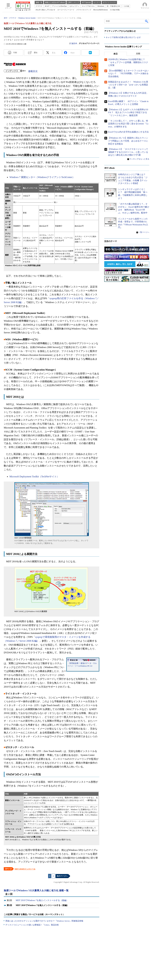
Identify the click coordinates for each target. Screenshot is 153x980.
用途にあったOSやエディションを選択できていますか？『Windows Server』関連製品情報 (44, 921)
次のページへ (62, 876)
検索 (147, 21)
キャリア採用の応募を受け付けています (123, 38)
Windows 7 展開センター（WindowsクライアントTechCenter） (42, 177)
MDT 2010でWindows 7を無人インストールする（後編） (42, 900)
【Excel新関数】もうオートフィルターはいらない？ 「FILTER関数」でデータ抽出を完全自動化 (128, 74)
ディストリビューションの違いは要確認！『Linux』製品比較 (32, 925)
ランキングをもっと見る (139, 159)
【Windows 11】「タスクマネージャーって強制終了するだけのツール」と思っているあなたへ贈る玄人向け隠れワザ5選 (128, 152)
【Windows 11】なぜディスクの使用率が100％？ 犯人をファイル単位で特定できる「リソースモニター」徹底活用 (128, 113)
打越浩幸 (73, 43)
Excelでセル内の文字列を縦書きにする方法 (128, 132)
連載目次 (33, 71)
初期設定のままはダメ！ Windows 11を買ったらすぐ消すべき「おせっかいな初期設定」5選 (128, 85)
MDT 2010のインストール (25, 869)
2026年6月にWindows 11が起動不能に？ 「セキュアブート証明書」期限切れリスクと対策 (128, 62)
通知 (36, 53)
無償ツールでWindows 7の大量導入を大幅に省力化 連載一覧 (36, 890)
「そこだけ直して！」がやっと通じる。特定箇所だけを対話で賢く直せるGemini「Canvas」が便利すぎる (128, 124)
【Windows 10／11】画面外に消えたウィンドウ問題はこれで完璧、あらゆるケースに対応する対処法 (128, 141)
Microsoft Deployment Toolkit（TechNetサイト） (34, 477)
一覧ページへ (144, 232)
